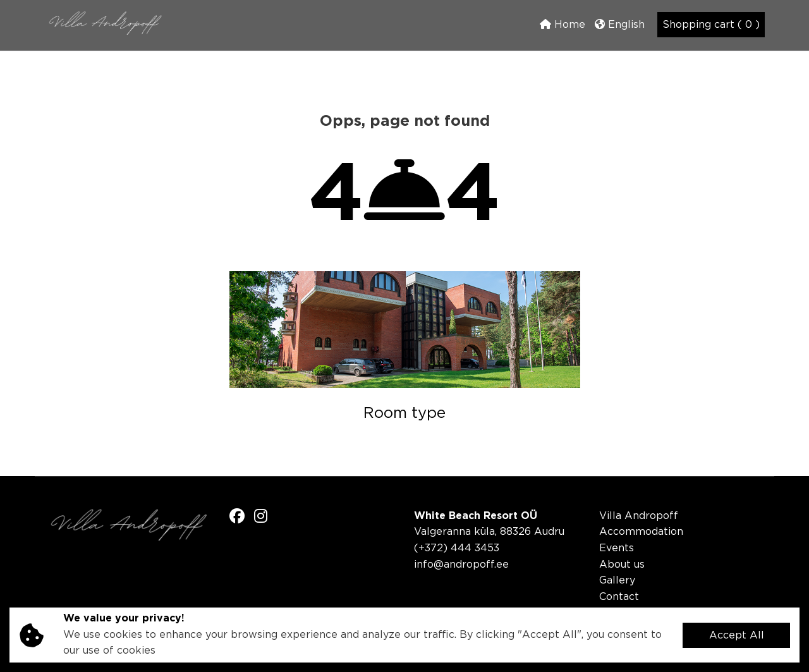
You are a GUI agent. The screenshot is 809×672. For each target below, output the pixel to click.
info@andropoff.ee (461, 565)
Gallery (617, 581)
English (620, 24)
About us (622, 565)
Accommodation (641, 532)
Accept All (737, 636)
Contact (619, 597)
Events (617, 548)
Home (563, 24)
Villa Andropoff (639, 516)
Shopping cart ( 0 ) (711, 25)
